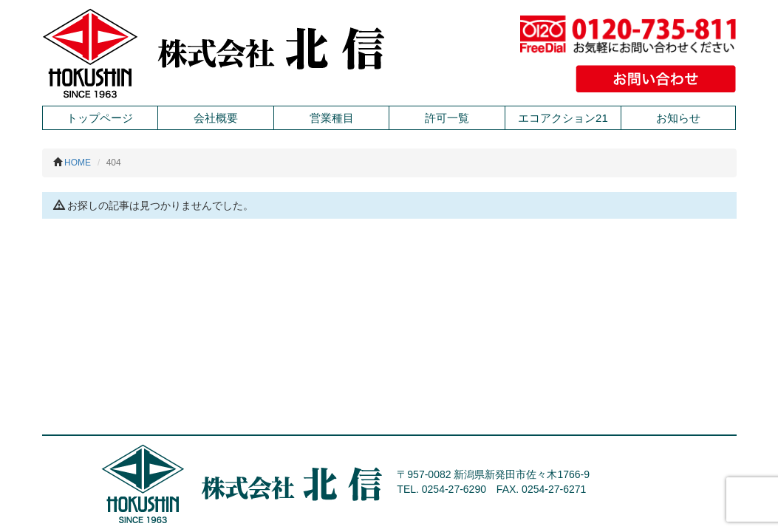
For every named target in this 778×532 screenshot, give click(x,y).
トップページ (100, 118)
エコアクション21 (563, 118)
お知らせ (678, 118)
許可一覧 (447, 118)
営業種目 (332, 118)
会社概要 (216, 118)
